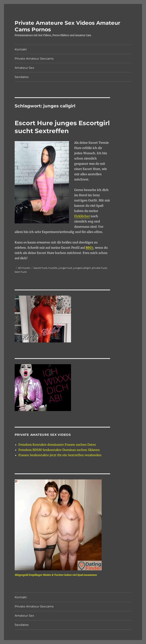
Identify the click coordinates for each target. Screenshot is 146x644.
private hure (99, 268)
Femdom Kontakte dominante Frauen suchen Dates (57, 445)
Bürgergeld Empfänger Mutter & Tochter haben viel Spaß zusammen (56, 575)
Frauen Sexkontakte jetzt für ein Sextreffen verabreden (60, 455)
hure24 (53, 268)
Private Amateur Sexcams (34, 59)
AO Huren (24, 268)
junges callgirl (82, 268)
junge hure (65, 268)
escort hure (40, 268)
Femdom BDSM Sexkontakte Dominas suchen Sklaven (59, 450)
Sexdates (22, 77)
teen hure (21, 272)
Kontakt (21, 49)
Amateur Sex (24, 68)
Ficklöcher (82, 216)
